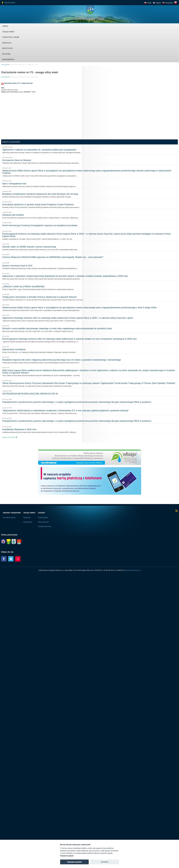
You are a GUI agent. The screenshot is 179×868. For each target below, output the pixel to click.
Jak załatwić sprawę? (9, 518)
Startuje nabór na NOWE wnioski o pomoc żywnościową (29, 247)
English (158, 3)
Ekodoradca (8, 59)
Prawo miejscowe (43, 522)
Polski (149, 3)
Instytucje (7, 48)
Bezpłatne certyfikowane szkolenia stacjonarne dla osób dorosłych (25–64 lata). (41, 194)
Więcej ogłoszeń (9, 437)
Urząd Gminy (8, 32)
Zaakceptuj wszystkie (74, 862)
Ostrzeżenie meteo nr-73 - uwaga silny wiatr (25, 64)
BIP (176, 3)
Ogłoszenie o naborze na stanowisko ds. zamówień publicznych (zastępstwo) (39, 150)
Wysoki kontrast (10, 3)
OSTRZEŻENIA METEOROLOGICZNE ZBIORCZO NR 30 (30, 394)
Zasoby (41, 513)
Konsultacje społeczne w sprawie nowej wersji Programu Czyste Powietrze (38, 205)
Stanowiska (27, 518)
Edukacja (7, 43)
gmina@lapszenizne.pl (133, 570)
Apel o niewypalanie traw (14, 184)
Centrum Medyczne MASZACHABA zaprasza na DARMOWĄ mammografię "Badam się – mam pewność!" (53, 257)
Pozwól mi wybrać (67, 856)
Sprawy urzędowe (12, 513)
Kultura (6, 54)
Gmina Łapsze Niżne (89, 18)
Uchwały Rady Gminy (44, 526)
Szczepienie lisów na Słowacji (17, 160)
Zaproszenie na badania (14, 349)
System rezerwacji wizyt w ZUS (17, 266)
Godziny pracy (28, 522)
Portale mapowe (43, 518)
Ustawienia (105, 862)
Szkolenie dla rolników (13, 215)
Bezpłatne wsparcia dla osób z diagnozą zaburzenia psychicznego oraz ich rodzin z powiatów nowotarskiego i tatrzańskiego (62, 360)
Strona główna (6, 64)
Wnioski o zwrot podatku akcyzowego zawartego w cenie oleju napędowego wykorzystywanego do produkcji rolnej (57, 328)
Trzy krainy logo (172, 11)
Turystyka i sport (11, 37)
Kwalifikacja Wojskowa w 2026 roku (19, 429)
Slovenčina (169, 3)
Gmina (5, 26)
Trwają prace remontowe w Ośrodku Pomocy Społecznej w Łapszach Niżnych (39, 297)
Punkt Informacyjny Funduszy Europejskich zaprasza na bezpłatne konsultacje (40, 225)
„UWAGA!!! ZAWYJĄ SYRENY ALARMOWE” (24, 287)
